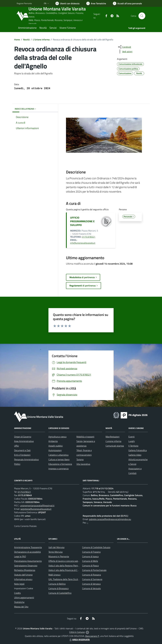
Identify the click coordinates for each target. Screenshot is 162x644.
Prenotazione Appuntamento (28, 561)
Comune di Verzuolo (91, 588)
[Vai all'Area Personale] (127, 3)
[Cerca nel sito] (142, 16)
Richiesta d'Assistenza (25, 570)
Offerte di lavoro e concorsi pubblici (65, 561)
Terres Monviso (55, 552)
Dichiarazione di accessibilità (27, 552)
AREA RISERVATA (79, 640)
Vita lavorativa (83, 464)
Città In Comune (77, 632)
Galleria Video (135, 455)
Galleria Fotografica (138, 450)
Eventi (131, 437)
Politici (17, 464)
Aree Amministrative (24, 441)
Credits (17, 593)
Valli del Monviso (56, 547)
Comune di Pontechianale (94, 570)
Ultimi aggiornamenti (24, 598)
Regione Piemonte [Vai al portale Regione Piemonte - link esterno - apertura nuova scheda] (24, 3)
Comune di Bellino (57, 584)
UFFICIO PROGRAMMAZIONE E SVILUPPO (82, 221)
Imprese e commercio (58, 469)
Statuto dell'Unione (23, 575)
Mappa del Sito (21, 607)
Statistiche (19, 602)
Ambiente (53, 441)
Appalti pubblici (56, 446)
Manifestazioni (112, 437)
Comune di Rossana (91, 575)
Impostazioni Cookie (24, 588)
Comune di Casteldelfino (60, 593)
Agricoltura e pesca (57, 437)
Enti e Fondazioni (22, 455)
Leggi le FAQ (20, 556)
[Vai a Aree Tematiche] (96, 3)
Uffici (16, 446)
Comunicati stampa (115, 446)
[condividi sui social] (124, 47)
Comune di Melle (90, 561)
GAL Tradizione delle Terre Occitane (65, 579)
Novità (26, 40)
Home (17, 40)
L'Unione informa (41, 40)
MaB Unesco (54, 575)
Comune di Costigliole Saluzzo (96, 547)
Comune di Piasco (90, 566)
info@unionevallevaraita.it (83, 243)
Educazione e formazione (60, 464)
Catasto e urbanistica (58, 455)
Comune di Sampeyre (92, 579)
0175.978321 (89, 237)
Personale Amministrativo (26, 459)
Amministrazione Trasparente (28, 547)
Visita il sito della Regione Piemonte (65, 566)
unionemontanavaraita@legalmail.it (37, 506)
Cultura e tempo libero (59, 459)
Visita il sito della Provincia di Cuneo (65, 570)
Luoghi (132, 441)
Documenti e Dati (22, 450)
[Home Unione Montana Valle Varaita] (55, 16)
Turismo (80, 459)
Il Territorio (133, 446)
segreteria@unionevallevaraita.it (36, 509)
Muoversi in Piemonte (59, 556)
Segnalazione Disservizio (26, 566)
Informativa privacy (23, 579)
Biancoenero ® (92, 636)
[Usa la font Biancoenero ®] (67, 3)
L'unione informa (113, 441)
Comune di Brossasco (58, 588)
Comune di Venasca (91, 584)
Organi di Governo (23, 437)
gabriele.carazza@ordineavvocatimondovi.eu (110, 519)
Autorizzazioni (55, 450)
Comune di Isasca (90, 556)
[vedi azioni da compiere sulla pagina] (125, 51)
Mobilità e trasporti (85, 437)
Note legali (19, 584)
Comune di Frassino (91, 552)
